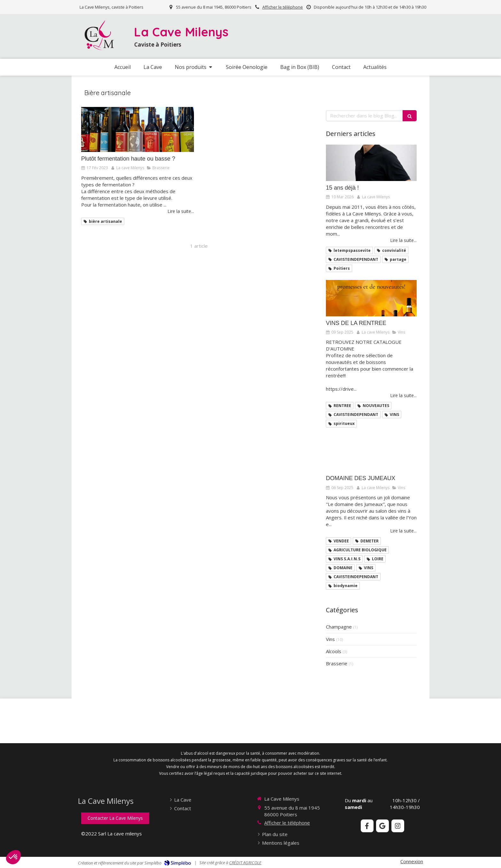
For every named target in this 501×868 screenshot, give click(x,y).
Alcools (334, 651)
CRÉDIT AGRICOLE (245, 863)
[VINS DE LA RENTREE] (371, 298)
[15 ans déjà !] (371, 163)
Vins (330, 639)
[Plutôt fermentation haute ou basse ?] (138, 129)
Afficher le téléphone (283, 7)
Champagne (339, 627)
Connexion (412, 861)
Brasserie (337, 663)
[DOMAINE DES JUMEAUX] (371, 454)
